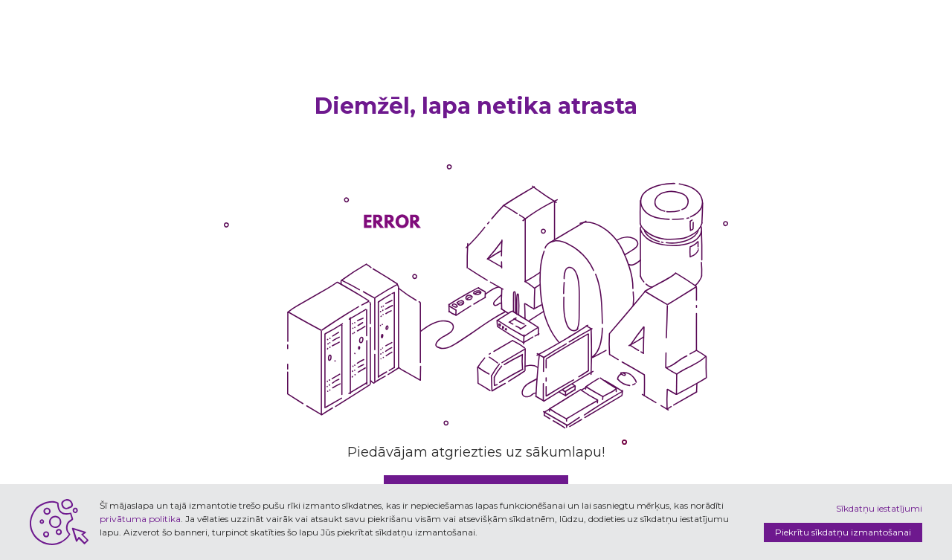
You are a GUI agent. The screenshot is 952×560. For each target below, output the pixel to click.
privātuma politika (140, 519)
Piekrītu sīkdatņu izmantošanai (843, 532)
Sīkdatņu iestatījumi (879, 508)
